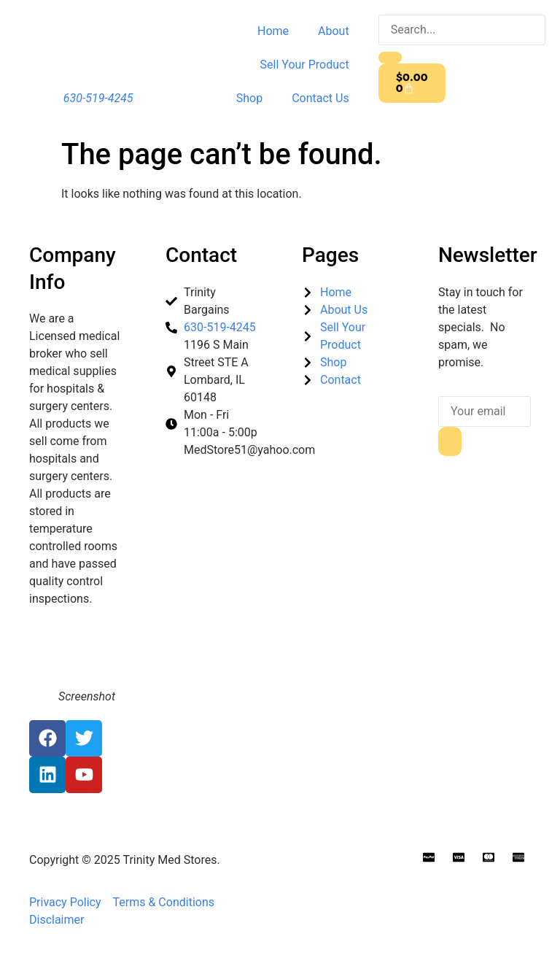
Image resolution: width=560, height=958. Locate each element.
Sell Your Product (305, 65)
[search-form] (462, 30)
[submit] (450, 441)
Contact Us (320, 98)
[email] (485, 412)
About (334, 31)
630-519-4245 (98, 98)
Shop (249, 98)
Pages (330, 255)
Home (273, 31)
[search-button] (390, 58)
